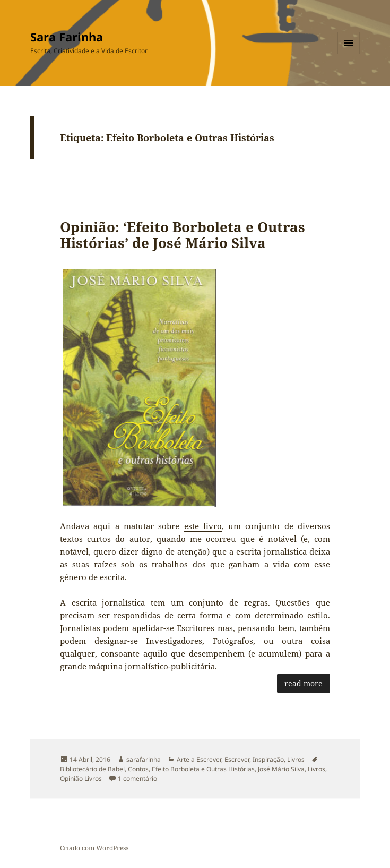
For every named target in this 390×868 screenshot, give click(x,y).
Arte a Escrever (199, 759)
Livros (296, 759)
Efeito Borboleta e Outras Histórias (203, 769)
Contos (138, 769)
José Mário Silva (281, 769)
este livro (203, 526)
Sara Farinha (67, 37)
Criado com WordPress (94, 848)
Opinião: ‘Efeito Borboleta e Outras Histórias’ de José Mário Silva (183, 235)
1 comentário (137, 778)
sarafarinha (144, 759)
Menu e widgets (349, 54)
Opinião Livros (81, 778)
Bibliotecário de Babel (92, 769)
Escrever (237, 759)
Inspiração (268, 759)
